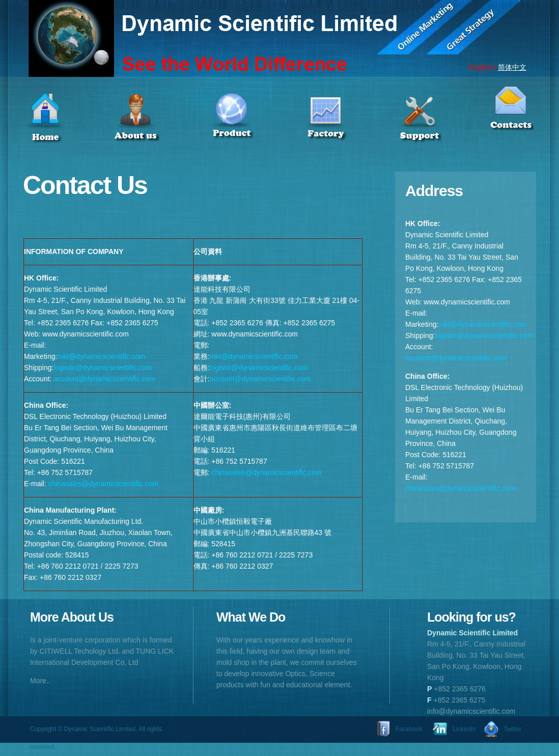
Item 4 (343, 128)
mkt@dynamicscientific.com (101, 356)
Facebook (409, 729)
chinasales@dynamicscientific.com (103, 484)
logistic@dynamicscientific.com (103, 368)
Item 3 (245, 128)
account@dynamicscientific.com (104, 379)
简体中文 (512, 67)
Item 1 (69, 128)
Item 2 (156, 128)
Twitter (512, 729)
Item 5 (441, 128)
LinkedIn (464, 729)
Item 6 (510, 118)
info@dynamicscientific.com (471, 711)
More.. (40, 681)
